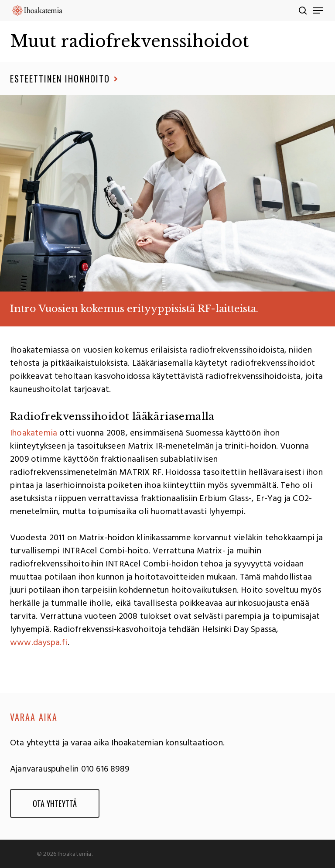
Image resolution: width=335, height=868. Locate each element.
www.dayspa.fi (39, 643)
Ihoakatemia (34, 433)
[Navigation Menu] (318, 10)
